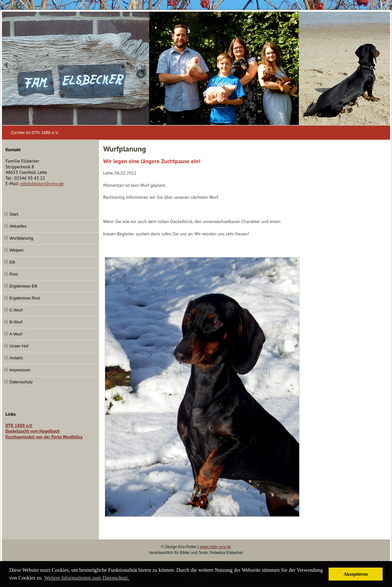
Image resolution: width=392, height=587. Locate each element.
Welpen (16, 250)
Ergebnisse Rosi (25, 298)
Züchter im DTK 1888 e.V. (35, 133)
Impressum (20, 370)
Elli (12, 262)
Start (14, 214)
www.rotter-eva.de (215, 547)
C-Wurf (16, 310)
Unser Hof (19, 346)
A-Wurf (16, 334)
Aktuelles (18, 226)
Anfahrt (16, 358)
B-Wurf (16, 322)
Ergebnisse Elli (23, 286)
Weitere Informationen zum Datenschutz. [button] (87, 578)
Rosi (14, 274)
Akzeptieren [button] (356, 574)
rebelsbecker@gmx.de (42, 184)
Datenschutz (21, 382)
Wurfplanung (21, 238)
